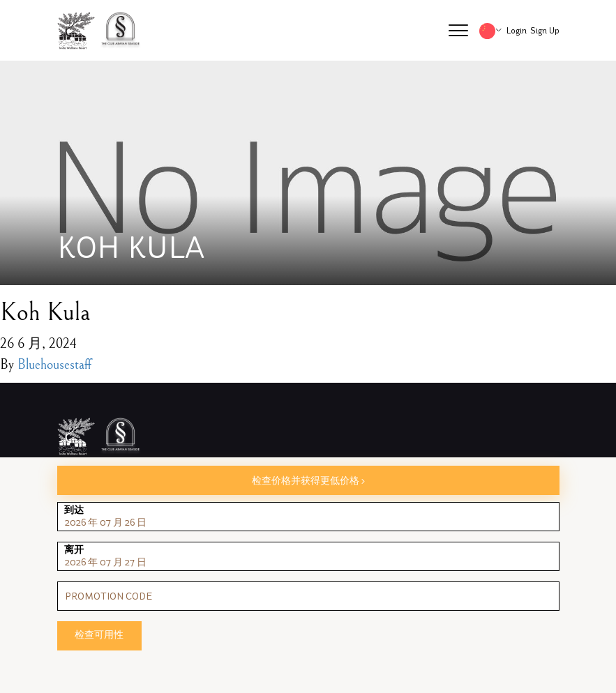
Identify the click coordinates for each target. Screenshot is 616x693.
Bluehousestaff (54, 365)
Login (517, 31)
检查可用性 (99, 635)
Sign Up (545, 31)
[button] (458, 31)
